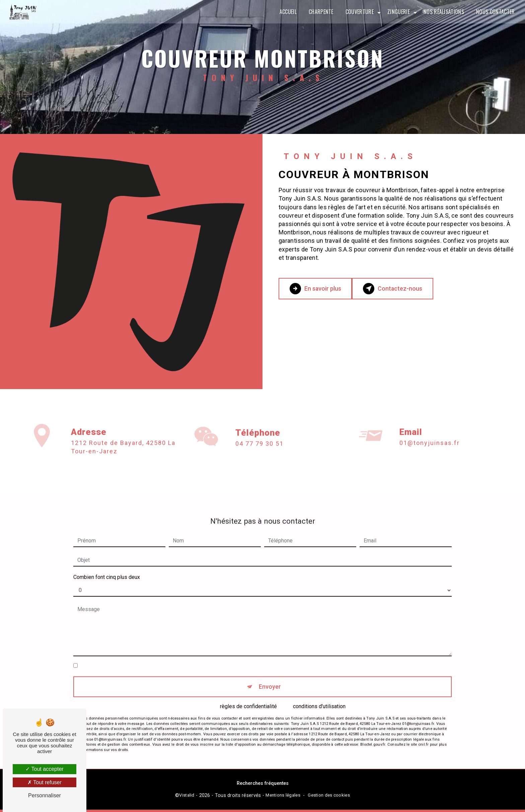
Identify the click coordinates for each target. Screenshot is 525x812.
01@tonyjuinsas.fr (430, 427)
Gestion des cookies (329, 797)
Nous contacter (494, 12)
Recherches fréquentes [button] (263, 786)
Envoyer (270, 672)
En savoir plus (320, 289)
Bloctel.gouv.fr (373, 731)
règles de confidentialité (248, 693)
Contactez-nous (406, 289)
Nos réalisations (442, 12)
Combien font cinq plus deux (107, 561)
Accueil (287, 12)
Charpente (320, 12)
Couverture (358, 12)
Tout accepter (44, 769)
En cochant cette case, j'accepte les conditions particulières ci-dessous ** (167, 650)
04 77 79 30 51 (259, 459)
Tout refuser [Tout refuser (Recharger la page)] (45, 782)
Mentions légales (283, 797)
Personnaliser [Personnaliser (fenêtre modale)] (45, 795)
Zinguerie (398, 12)
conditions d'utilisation (319, 693)
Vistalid (187, 797)
